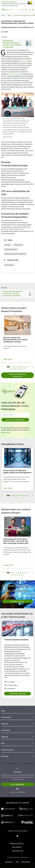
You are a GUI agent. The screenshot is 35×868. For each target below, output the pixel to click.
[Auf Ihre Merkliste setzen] (29, 10)
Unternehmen (6, 717)
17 (19, 369)
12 (10, 369)
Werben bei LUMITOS (17, 843)
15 (16, 369)
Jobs (3, 743)
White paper (6, 730)
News (3, 711)
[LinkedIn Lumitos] (18, 836)
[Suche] (20, 10)
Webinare (5, 737)
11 (28, 367)
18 (21, 369)
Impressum (9, 862)
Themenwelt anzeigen (17, 694)
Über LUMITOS (17, 847)
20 (25, 369)
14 (14, 369)
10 (26, 367)
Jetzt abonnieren (17, 784)
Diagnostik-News (17, 601)
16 (18, 369)
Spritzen (24, 61)
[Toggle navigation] (33, 10)
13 (12, 369)
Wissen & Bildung (7, 750)
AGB (17, 862)
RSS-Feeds (5, 756)
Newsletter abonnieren (15, 420)
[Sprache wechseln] (26, 10)
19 (23, 369)
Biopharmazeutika (15, 74)
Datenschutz (26, 862)
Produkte (5, 724)
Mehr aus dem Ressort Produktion (18, 375)
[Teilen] (23, 10)
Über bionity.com (17, 851)
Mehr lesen (7, 432)
